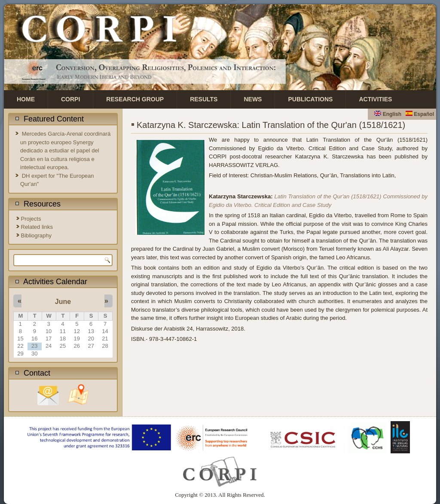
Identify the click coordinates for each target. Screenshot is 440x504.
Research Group (135, 99)
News (253, 99)
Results (204, 99)
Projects (31, 219)
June (63, 302)
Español (420, 114)
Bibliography (37, 235)
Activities (375, 99)
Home (26, 99)
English (388, 114)
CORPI (70, 99)
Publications (310, 99)
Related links (37, 227)
